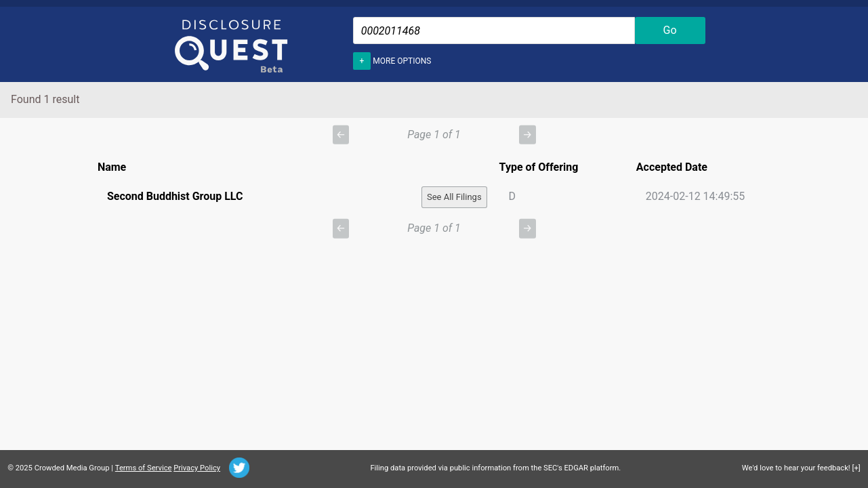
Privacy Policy (197, 468)
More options (392, 60)
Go (669, 30)
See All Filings (454, 197)
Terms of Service (144, 468)
